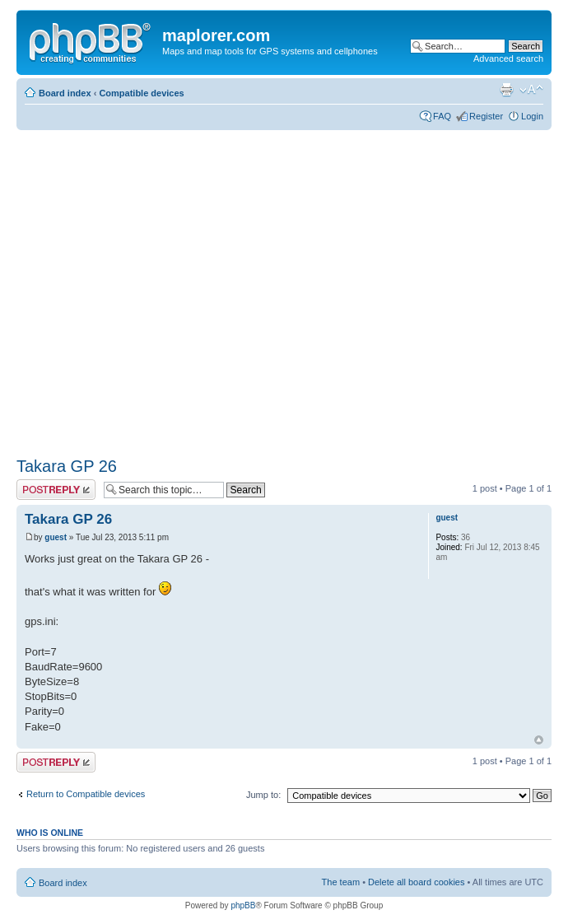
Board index (65, 93)
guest (56, 537)
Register (486, 116)
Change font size (531, 90)
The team (341, 882)
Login (532, 116)
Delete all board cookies (416, 882)
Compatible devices (141, 93)
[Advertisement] (154, 288)
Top (539, 740)
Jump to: (263, 795)
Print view (506, 90)
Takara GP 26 (67, 466)
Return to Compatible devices (86, 794)
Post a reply (56, 490)
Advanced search (508, 58)
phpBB (243, 905)
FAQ (442, 116)
